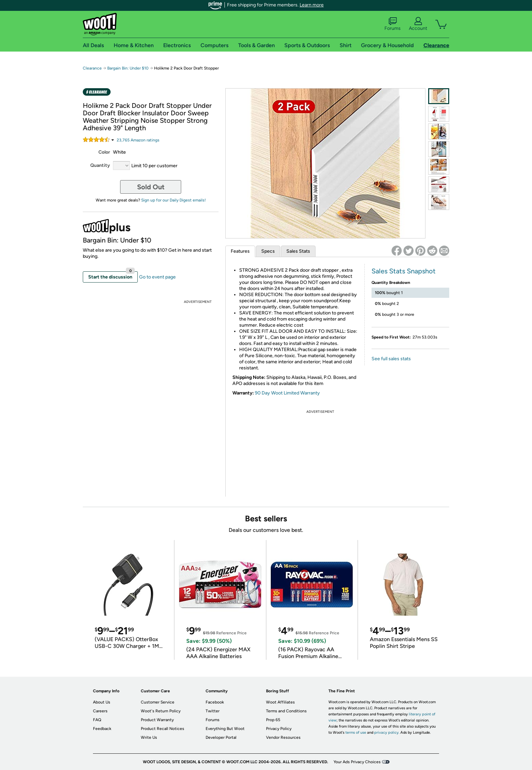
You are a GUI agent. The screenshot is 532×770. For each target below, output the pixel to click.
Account (418, 24)
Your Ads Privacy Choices (357, 762)
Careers (100, 711)
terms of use (356, 733)
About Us (102, 702)
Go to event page (157, 277)
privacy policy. (387, 733)
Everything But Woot (225, 729)
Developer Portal (221, 737)
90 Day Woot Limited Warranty (287, 393)
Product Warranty (157, 720)
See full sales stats (391, 359)
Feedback (102, 729)
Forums (393, 24)
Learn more (312, 5)
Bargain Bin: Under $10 (128, 68)
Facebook (215, 702)
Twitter (213, 711)
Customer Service (158, 702)
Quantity (100, 165)
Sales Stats (298, 251)
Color (104, 152)
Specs (268, 251)
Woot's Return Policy (161, 711)
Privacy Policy (279, 729)
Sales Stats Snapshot (404, 271)
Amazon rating (138, 140)
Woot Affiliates (280, 702)
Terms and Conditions (286, 711)
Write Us (149, 737)
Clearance (92, 68)
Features (240, 251)
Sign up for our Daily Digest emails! (174, 200)
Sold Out (151, 187)
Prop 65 (273, 720)
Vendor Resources (283, 737)
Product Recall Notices (163, 729)
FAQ (97, 720)
